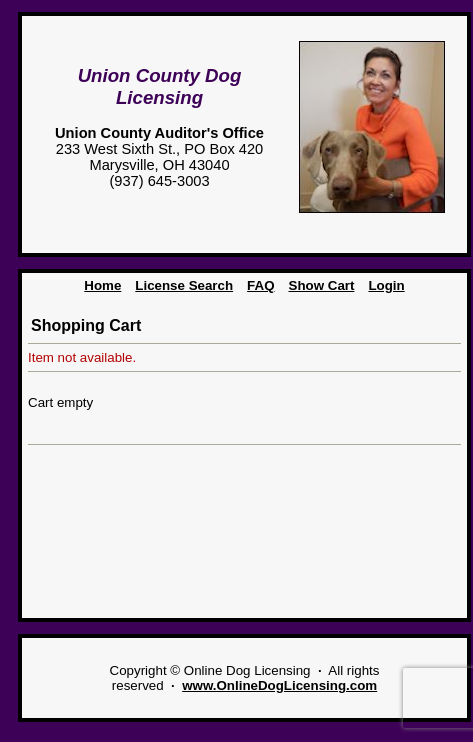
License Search (184, 285)
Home (102, 285)
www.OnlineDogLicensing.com (279, 685)
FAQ (260, 285)
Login (386, 285)
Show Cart (322, 285)
